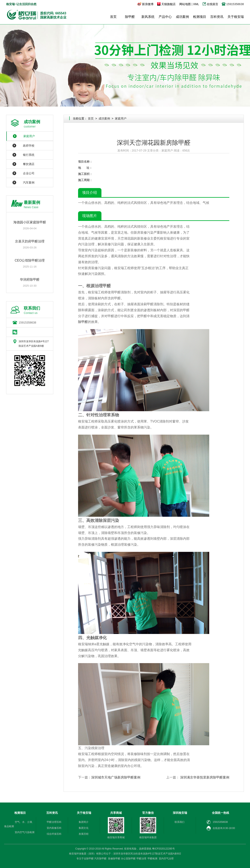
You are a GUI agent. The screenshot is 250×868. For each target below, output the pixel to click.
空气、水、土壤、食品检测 (19, 824)
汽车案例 (29, 183)
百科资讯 (217, 17)
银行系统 (29, 155)
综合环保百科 (54, 834)
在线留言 (213, 4)
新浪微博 (148, 4)
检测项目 (200, 17)
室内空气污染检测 (25, 832)
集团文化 (84, 828)
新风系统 (148, 17)
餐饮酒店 (29, 164)
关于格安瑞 (236, 17)
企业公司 (29, 173)
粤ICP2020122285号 (163, 849)
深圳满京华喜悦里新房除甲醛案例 (205, 777)
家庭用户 (29, 136)
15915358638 (27, 323)
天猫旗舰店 (168, 4)
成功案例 (182, 17)
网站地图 (185, 4)
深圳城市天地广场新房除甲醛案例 (116, 777)
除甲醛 (130, 17)
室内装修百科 (54, 828)
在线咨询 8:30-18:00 (221, 828)
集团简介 (84, 822)
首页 (113, 17)
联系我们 (180, 822)
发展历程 (84, 834)
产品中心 (165, 17)
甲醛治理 (141, 859)
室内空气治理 (166, 859)
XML (196, 4)
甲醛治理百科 (54, 822)
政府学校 (29, 146)
